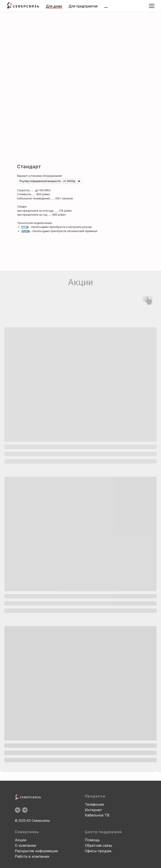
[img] (106, 7)
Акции (21, 840)
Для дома (54, 6)
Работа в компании (32, 856)
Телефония (94, 804)
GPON (26, 231)
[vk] (18, 810)
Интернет (94, 810)
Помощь (92, 840)
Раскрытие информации (36, 851)
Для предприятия (83, 6)
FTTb (25, 227)
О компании (25, 845)
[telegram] (25, 810)
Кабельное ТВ (97, 815)
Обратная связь (99, 845)
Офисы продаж (98, 851)
